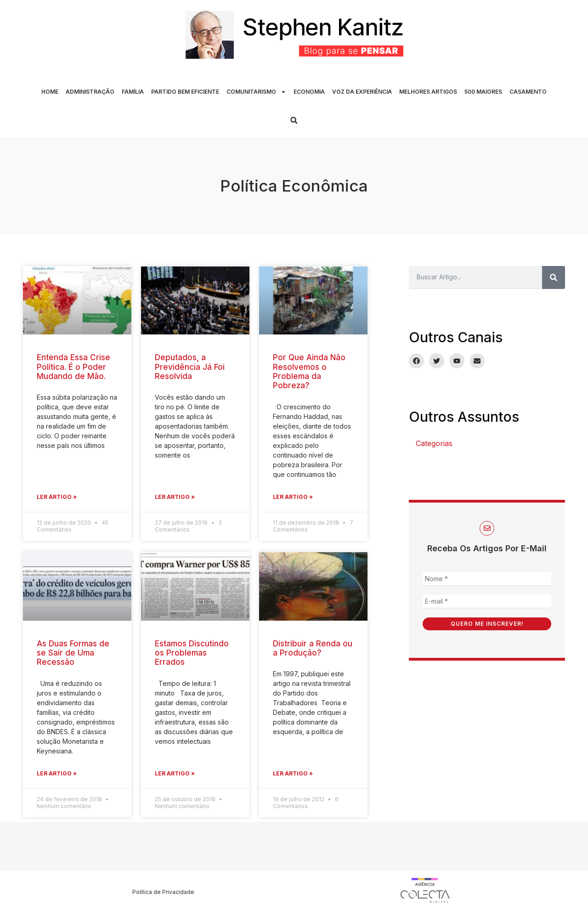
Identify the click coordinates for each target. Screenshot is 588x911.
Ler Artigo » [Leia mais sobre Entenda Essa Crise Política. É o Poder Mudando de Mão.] (57, 497)
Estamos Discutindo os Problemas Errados (192, 653)
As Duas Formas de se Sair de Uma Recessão (73, 653)
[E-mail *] (487, 602)
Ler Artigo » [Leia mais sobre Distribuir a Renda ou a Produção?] (293, 773)
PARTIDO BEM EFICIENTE (185, 92)
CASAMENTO (528, 92)
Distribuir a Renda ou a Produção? (313, 648)
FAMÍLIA (133, 92)
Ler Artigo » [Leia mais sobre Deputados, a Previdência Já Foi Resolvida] (175, 497)
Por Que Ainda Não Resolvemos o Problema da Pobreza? (309, 371)
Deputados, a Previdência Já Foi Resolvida (190, 367)
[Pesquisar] (554, 277)
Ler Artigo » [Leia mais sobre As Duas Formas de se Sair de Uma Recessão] (57, 773)
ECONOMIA (309, 92)
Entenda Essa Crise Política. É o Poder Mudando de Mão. (73, 367)
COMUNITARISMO (256, 92)
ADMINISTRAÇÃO (90, 92)
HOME (50, 92)
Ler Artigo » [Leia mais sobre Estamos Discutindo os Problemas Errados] (175, 773)
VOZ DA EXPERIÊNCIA (362, 92)
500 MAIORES (483, 92)
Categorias (434, 443)
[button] (294, 120)
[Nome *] (487, 579)
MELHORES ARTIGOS (428, 92)
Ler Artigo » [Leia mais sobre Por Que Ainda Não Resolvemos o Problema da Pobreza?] (293, 497)
